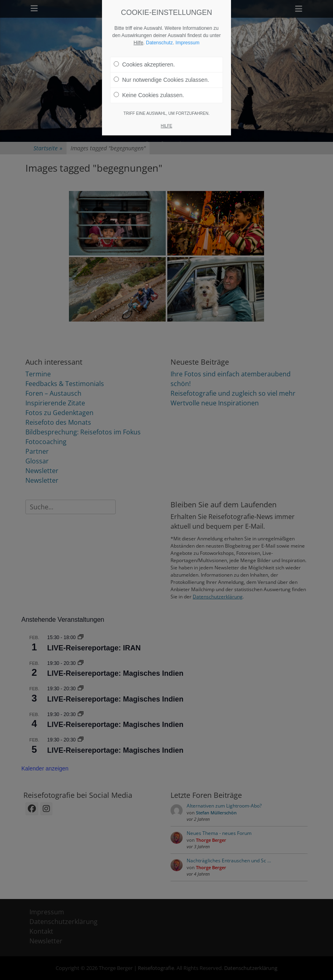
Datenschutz (159, 39)
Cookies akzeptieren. (144, 61)
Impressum (187, 39)
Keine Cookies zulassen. (149, 91)
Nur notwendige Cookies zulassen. (161, 76)
